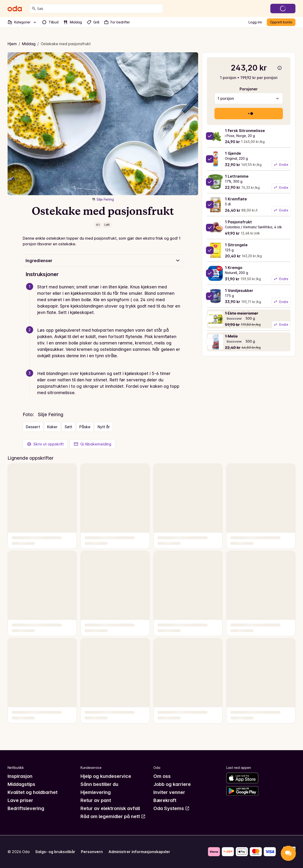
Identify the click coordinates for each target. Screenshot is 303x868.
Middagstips (21, 784)
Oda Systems (172, 808)
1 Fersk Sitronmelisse (245, 131)
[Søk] (34, 9)
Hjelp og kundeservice (106, 776)
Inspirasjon (20, 776)
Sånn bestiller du (99, 784)
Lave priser (20, 800)
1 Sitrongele (236, 245)
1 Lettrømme (237, 176)
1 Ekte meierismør (242, 313)
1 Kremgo (234, 268)
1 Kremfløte (236, 199)
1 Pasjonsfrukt (238, 222)
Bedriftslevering (26, 808)
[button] (105, 305)
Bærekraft (165, 800)
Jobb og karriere (172, 784)
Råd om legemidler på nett (113, 816)
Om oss (162, 776)
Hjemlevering (96, 792)
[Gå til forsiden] (15, 9)
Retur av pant (96, 800)
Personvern (92, 852)
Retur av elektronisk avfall (110, 808)
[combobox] (99, 9)
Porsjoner (249, 89)
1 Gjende (233, 153)
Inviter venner (169, 792)
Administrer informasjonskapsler (139, 852)
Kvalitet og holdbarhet (33, 792)
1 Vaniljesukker (239, 291)
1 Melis (231, 336)
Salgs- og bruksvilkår (55, 852)
